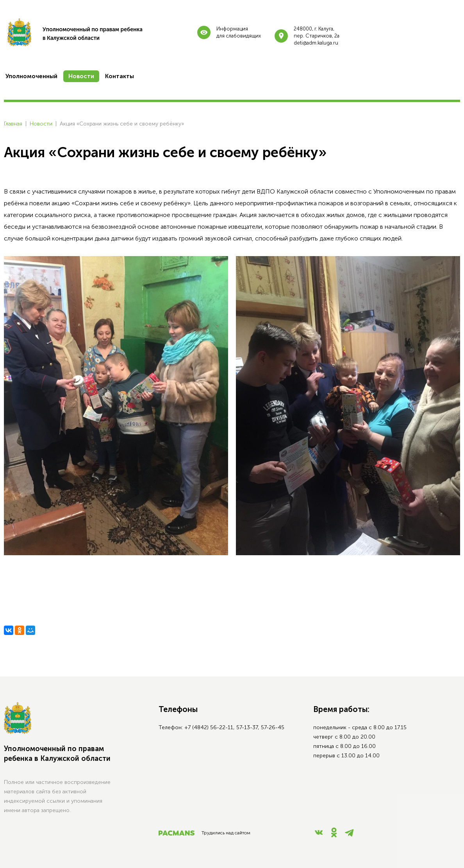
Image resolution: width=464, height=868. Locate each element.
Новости (41, 124)
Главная (13, 124)
